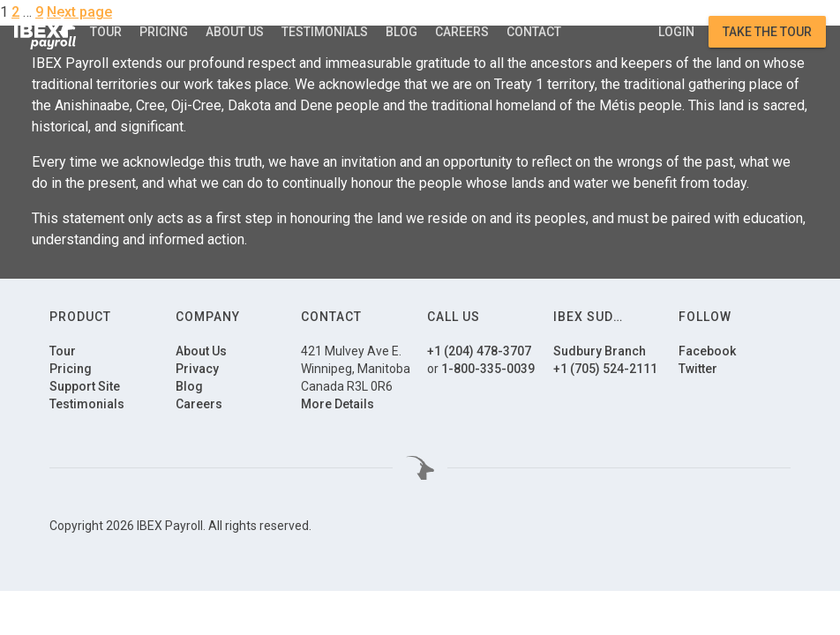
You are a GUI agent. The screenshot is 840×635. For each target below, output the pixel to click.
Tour (106, 32)
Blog (401, 32)
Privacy (197, 369)
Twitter (698, 369)
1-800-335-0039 (488, 369)
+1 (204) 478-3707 (479, 351)
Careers (462, 32)
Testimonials (325, 32)
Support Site (85, 386)
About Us (235, 32)
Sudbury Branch (600, 351)
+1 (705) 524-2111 (605, 369)
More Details (337, 404)
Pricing (164, 32)
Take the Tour (767, 32)
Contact (534, 32)
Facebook (707, 351)
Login (676, 32)
